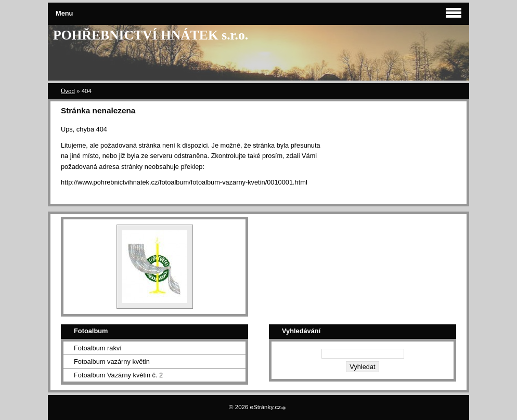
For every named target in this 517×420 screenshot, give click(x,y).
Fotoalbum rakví (98, 348)
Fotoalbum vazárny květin (112, 362)
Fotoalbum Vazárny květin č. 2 (118, 375)
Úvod (68, 91)
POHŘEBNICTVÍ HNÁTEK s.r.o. (151, 35)
